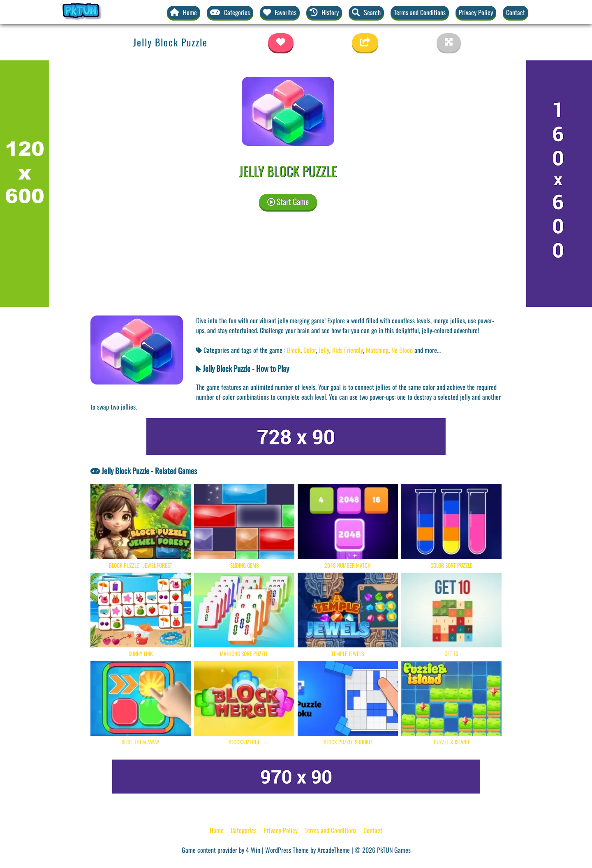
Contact (516, 12)
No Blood (402, 350)
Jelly (324, 350)
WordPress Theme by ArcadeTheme (308, 850)
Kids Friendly (348, 350)
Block (294, 350)
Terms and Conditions (420, 12)
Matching (377, 350)
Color (310, 350)
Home (217, 830)
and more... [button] (428, 350)
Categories (244, 830)
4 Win (253, 850)
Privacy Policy (476, 12)
